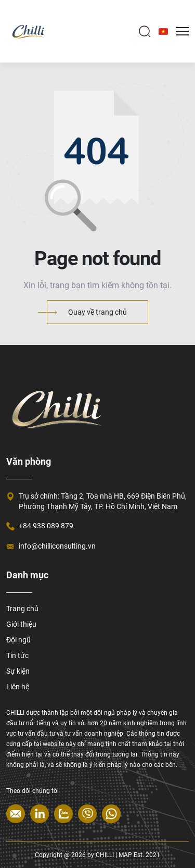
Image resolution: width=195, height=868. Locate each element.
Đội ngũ (18, 640)
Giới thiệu (21, 624)
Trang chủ (22, 609)
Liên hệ (18, 687)
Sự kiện (18, 671)
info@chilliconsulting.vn (57, 546)
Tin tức (17, 655)
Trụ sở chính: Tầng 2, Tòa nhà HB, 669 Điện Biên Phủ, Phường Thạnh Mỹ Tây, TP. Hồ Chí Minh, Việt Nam (103, 501)
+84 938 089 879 (46, 526)
